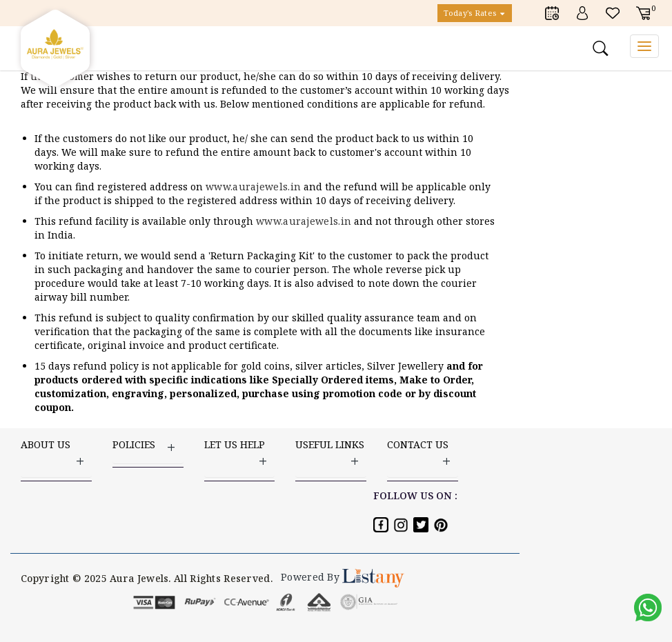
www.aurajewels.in (255, 187)
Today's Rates (475, 13)
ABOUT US (56, 453)
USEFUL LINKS (331, 453)
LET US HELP (240, 453)
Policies (148, 447)
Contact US (423, 453)
